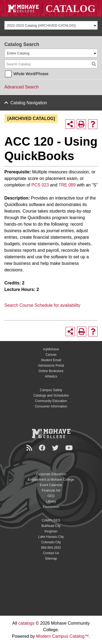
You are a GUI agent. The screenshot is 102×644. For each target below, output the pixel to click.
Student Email (51, 360)
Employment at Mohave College (51, 480)
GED (51, 496)
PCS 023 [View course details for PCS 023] (40, 185)
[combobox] (51, 25)
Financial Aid (51, 490)
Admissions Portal (51, 366)
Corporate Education (51, 474)
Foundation (51, 507)
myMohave (51, 349)
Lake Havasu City (51, 537)
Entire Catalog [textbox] (18, 53)
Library (51, 501)
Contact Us (51, 553)
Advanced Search (21, 87)
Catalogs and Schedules (51, 395)
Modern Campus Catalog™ (63, 636)
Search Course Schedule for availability (42, 305)
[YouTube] (70, 448)
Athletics (51, 376)
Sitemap (51, 559)
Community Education (51, 401)
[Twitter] (56, 448)
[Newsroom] (30, 448)
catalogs (26, 623)
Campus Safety (51, 390)
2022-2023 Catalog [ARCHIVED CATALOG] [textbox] (41, 25)
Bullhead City (51, 526)
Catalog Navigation (29, 103)
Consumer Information (51, 406)
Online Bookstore (51, 371)
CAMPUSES (51, 520)
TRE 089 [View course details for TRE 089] (67, 185)
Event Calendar (51, 485)
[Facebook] (43, 448)
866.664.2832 (51, 548)
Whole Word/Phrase (31, 74)
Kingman (51, 531)
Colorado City (51, 542)
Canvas (51, 355)
